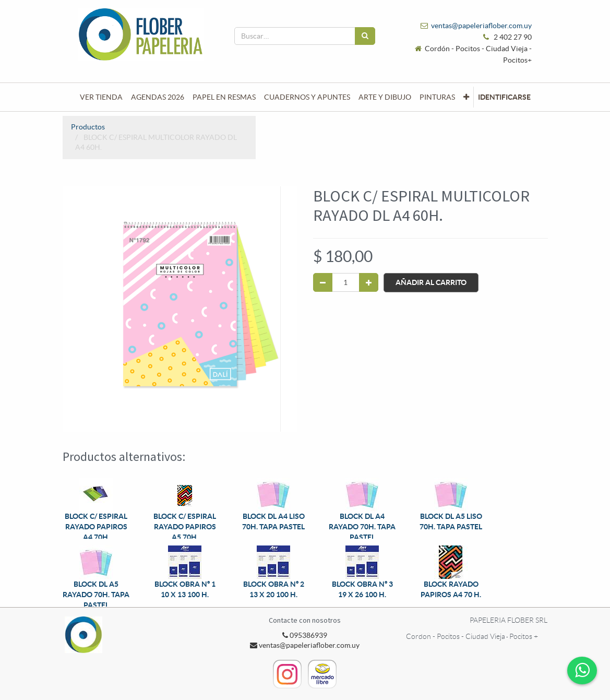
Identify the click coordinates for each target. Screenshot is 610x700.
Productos (88, 127)
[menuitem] (101, 97)
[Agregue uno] (369, 282)
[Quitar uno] (323, 282)
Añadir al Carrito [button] (431, 282)
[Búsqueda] (365, 36)
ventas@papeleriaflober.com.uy (481, 26)
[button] (466, 97)
